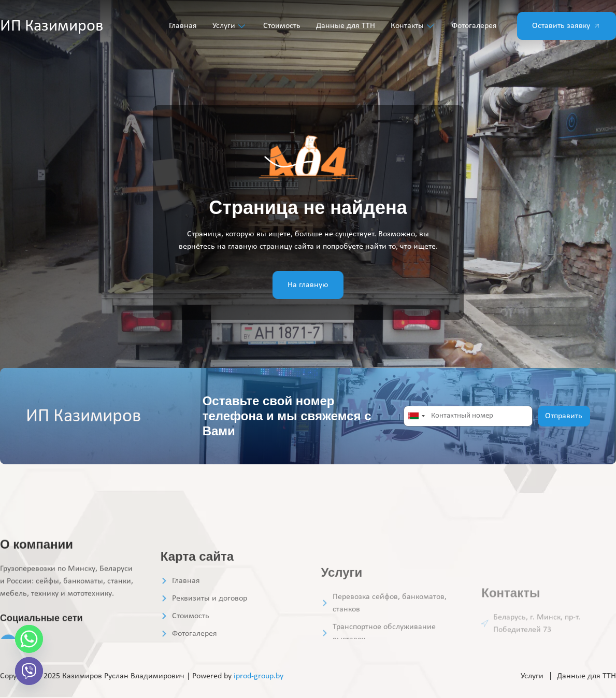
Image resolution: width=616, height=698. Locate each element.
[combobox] (416, 416)
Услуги (230, 26)
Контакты (413, 26)
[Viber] (29, 671)
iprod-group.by (259, 676)
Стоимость (282, 26)
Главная (183, 26)
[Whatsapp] (29, 639)
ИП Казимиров (52, 26)
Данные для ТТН (346, 26)
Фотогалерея (474, 26)
